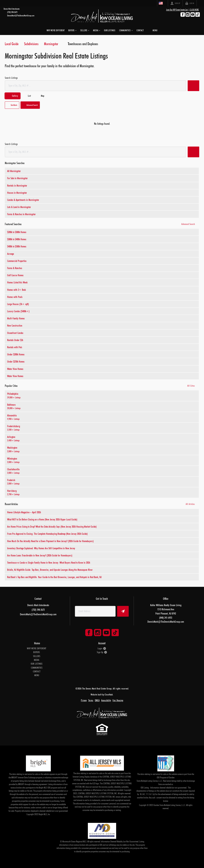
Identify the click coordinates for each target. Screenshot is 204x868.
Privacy (84, 699)
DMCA (97, 699)
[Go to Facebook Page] (183, 15)
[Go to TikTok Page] (198, 15)
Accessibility (106, 699)
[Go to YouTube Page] (193, 15)
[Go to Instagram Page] (188, 15)
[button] (193, 85)
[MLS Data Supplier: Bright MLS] (38, 762)
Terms (91, 699)
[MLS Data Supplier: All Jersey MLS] (102, 762)
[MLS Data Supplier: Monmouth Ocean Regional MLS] (102, 830)
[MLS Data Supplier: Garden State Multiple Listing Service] (166, 762)
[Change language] (162, 3)
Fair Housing (118, 699)
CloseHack (109, 693)
